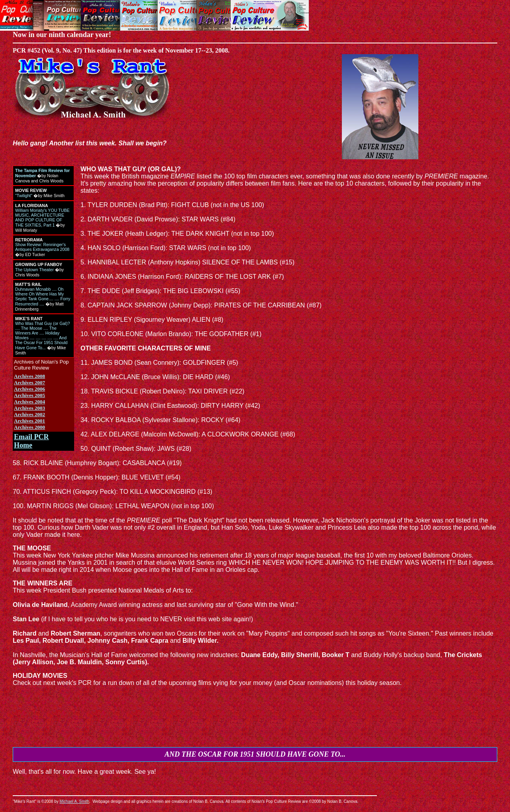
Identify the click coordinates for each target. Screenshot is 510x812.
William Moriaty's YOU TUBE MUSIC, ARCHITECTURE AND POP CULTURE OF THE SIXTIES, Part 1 (42, 218)
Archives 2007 (29, 383)
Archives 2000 (29, 427)
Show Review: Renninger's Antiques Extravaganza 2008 (42, 247)
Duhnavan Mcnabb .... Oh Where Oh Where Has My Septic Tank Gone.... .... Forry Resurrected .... (43, 296)
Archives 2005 (29, 395)
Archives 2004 (29, 402)
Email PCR (31, 437)
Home (23, 445)
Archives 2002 (29, 414)
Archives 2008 (29, 376)
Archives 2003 (29, 408)
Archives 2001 (29, 421)
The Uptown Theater (34, 270)
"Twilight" (24, 196)
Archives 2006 (29, 389)
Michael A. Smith (75, 801)
